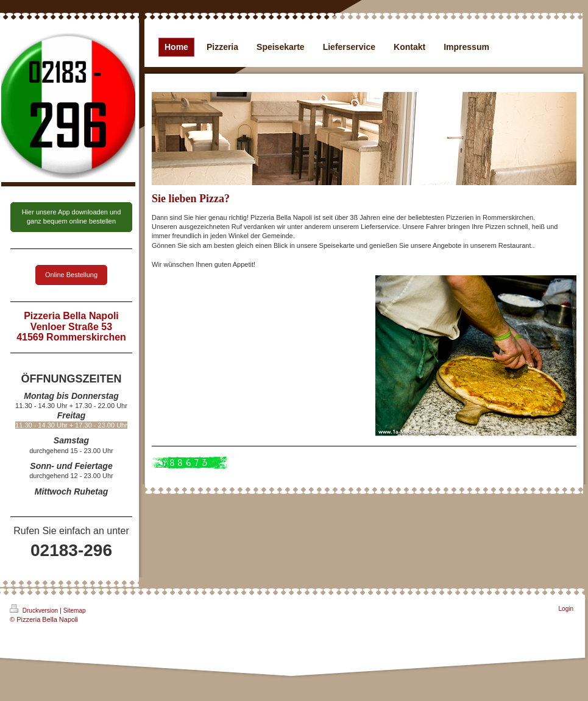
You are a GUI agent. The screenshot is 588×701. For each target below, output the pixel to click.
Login (566, 609)
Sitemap (75, 611)
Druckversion (35, 609)
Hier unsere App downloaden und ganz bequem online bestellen (72, 217)
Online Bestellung (71, 275)
